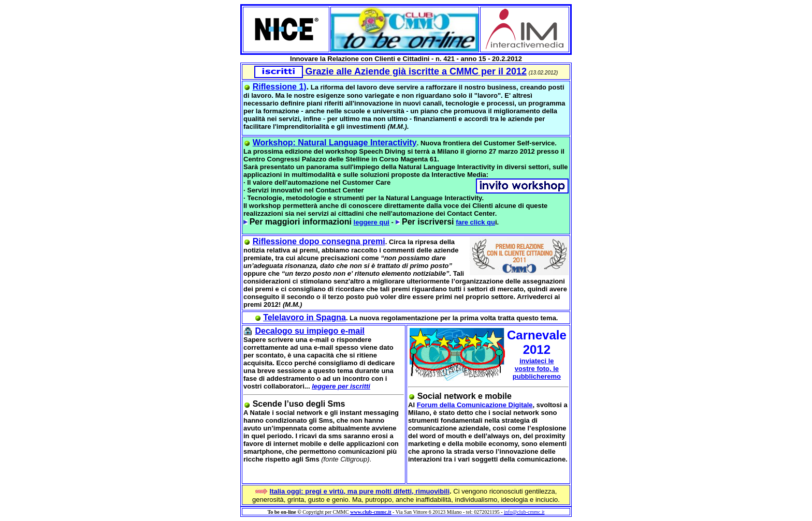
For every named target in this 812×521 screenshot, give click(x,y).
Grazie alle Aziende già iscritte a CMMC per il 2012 (391, 71)
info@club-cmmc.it (524, 512)
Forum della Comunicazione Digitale (475, 405)
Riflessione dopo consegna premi (319, 241)
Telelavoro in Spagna (304, 317)
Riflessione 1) (280, 87)
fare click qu (475, 222)
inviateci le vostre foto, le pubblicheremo (537, 369)
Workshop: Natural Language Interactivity (335, 143)
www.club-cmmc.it (371, 512)
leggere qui (372, 222)
